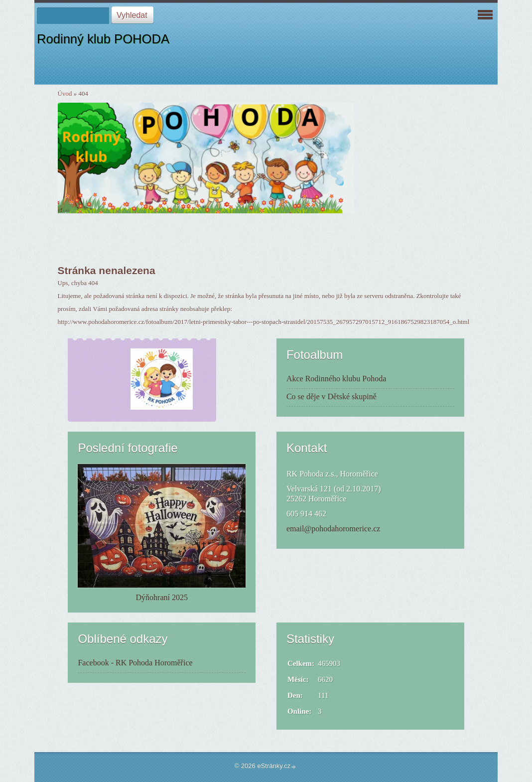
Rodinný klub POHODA (103, 39)
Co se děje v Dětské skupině (332, 396)
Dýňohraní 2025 (162, 597)
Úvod (65, 93)
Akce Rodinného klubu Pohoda (336, 379)
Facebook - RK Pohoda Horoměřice (135, 663)
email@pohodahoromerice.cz (333, 529)
